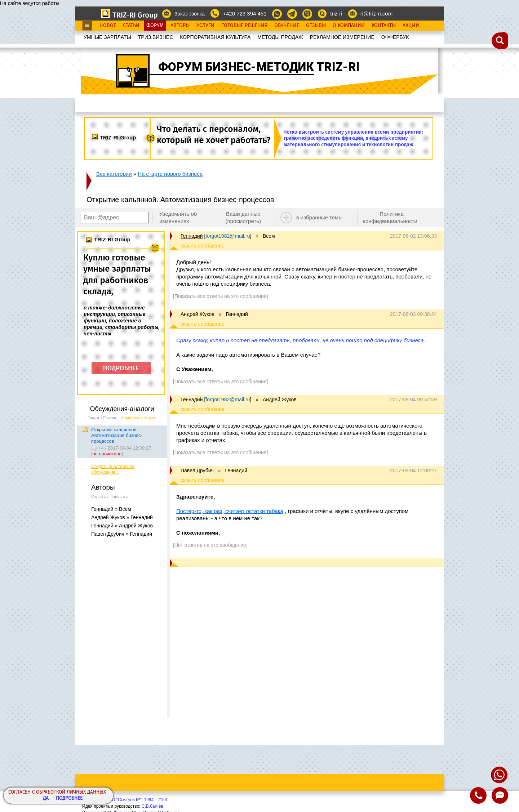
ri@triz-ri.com (376, 14)
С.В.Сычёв (152, 806)
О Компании (349, 26)
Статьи (131, 26)
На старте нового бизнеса (170, 174)
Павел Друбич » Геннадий (122, 534)
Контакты (384, 26)
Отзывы (316, 26)
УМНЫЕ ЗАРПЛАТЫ (107, 37)
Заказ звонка (190, 14)
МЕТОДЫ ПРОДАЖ (280, 37)
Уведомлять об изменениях (178, 217)
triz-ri (336, 14)
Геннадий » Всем (111, 509)
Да (46, 798)
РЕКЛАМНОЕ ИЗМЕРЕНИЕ (342, 37)
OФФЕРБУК (395, 37)
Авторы (180, 26)
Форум (155, 26)
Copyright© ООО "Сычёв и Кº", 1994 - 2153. (125, 800)
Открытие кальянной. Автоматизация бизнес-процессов (117, 435)
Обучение (287, 26)
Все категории (114, 174)
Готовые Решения (244, 26)
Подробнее (69, 798)
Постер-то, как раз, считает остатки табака (230, 511)
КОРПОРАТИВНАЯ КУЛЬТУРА (215, 37)
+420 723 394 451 (245, 14)
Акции (411, 26)
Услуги (205, 26)
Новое (108, 26)
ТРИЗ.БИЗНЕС (156, 37)
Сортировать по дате (139, 418)
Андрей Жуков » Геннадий (122, 517)
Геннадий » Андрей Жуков (122, 526)
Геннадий (192, 236)
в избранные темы (320, 217)
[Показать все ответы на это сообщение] (220, 296)
